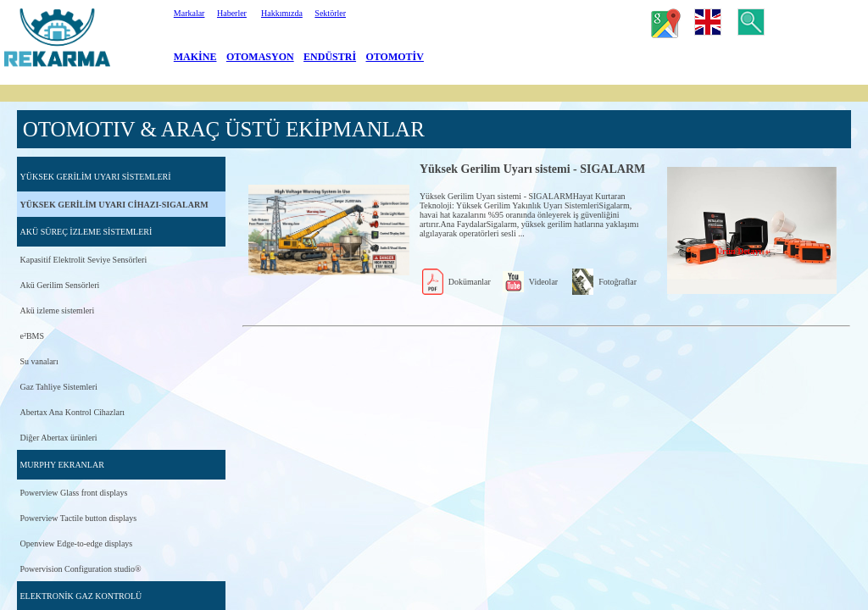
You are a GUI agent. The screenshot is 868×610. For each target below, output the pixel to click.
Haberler (232, 13)
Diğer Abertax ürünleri (58, 438)
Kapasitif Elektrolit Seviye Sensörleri (83, 260)
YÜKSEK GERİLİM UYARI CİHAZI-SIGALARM (114, 205)
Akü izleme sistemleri (57, 311)
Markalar (189, 13)
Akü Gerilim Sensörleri (59, 285)
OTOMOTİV (395, 57)
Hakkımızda (282, 13)
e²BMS (32, 336)
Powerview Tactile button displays (78, 518)
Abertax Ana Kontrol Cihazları (72, 412)
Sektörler (330, 13)
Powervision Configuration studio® (80, 569)
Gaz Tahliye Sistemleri (58, 387)
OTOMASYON (260, 57)
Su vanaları (39, 361)
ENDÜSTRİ (330, 57)
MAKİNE (195, 57)
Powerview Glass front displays (73, 493)
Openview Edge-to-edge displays (76, 543)
